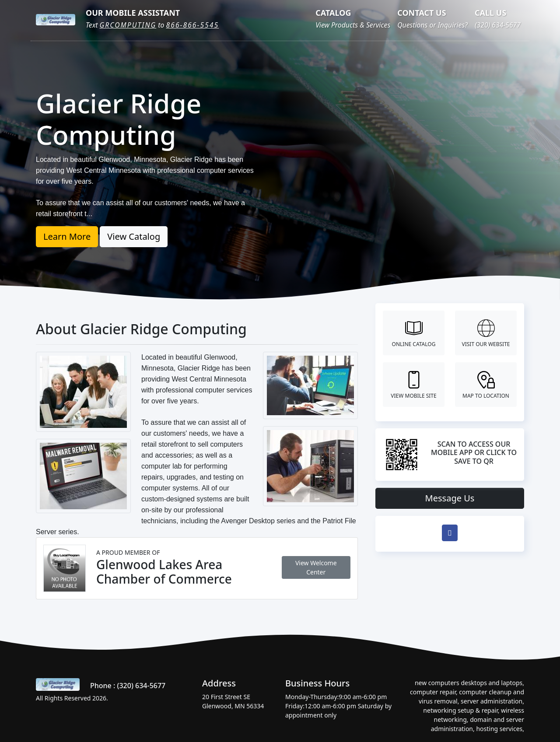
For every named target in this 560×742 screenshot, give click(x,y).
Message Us (450, 498)
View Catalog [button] (134, 236)
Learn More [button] (67, 236)
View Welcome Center (316, 567)
